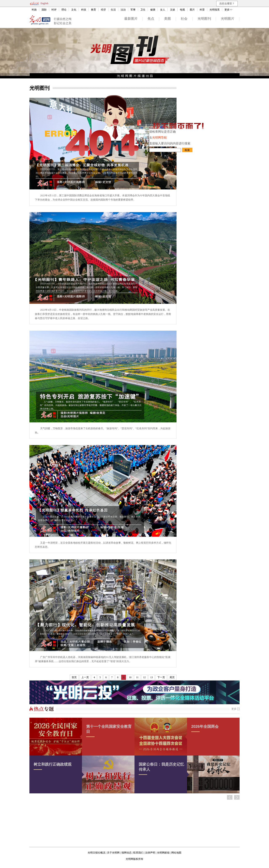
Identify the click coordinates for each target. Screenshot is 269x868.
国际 (44, 10)
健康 (153, 10)
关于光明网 (113, 853)
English (44, 3)
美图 (167, 19)
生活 (113, 10)
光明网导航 (160, 138)
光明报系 (215, 10)
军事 (133, 10)
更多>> (228, 10)
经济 (103, 10)
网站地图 (176, 853)
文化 (74, 10)
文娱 (173, 10)
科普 (202, 10)
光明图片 (228, 19)
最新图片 (131, 19)
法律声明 (150, 853)
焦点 (151, 19)
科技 (84, 10)
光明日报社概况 (96, 853)
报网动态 (127, 853)
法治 (123, 10)
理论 (64, 10)
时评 (54, 10)
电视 (182, 10)
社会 (184, 19)
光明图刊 (204, 19)
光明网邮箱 (163, 853)
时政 (34, 10)
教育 (94, 10)
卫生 (143, 10)
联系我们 (138, 853)
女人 (163, 10)
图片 (192, 10)
